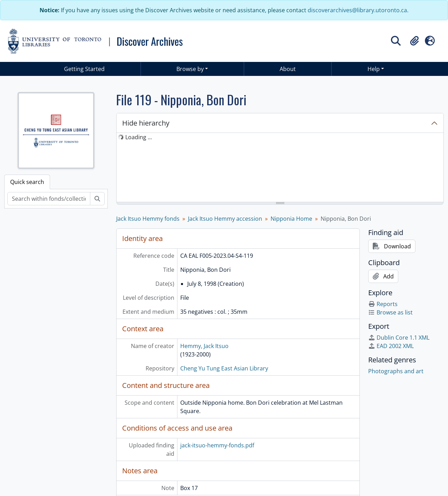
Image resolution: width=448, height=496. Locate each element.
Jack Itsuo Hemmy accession (225, 219)
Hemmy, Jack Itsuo (204, 346)
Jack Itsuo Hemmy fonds (148, 219)
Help (374, 69)
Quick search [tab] (27, 182)
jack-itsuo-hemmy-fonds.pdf (217, 445)
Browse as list (390, 312)
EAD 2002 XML (391, 346)
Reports (383, 304)
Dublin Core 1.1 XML (399, 338)
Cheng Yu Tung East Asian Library (224, 368)
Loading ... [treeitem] (139, 137)
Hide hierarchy (146, 123)
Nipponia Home (291, 219)
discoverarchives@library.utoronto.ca (357, 10)
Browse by (190, 69)
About (288, 69)
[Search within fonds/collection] (49, 199)
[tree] (280, 168)
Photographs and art (396, 371)
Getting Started (84, 69)
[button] (414, 41)
